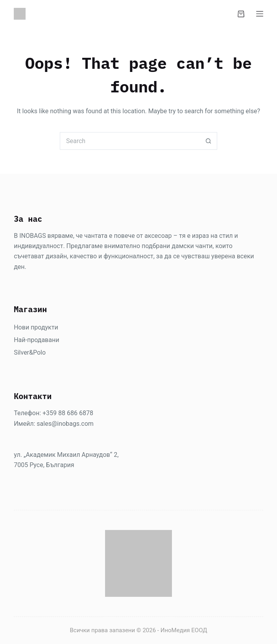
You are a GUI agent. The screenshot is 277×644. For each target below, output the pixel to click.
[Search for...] (130, 141)
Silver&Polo (30, 352)
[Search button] (208, 141)
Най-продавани (36, 340)
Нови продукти (36, 327)
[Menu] (260, 14)
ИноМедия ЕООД (184, 630)
